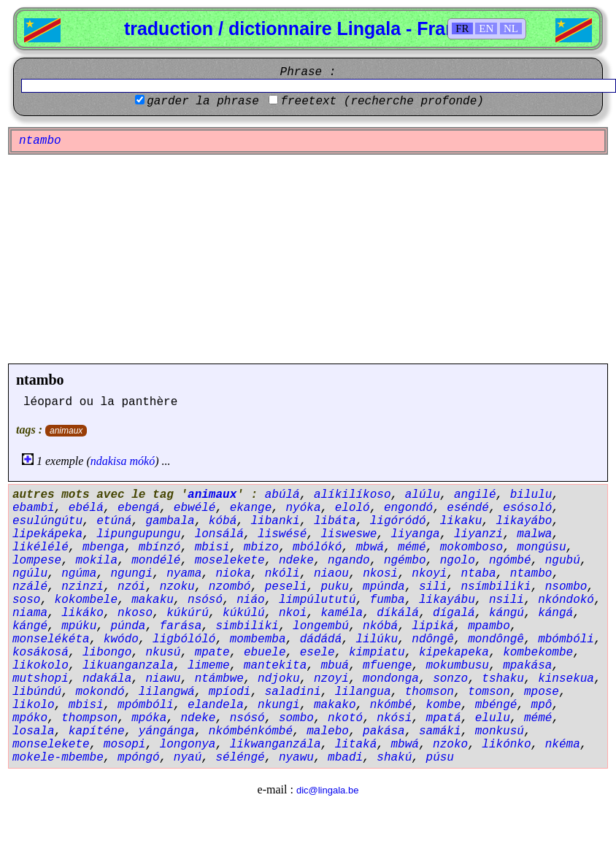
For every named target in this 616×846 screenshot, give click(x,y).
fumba (388, 600)
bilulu (531, 495)
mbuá (334, 666)
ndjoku (279, 679)
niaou (331, 574)
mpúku (79, 626)
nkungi (279, 705)
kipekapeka (454, 653)
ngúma (79, 574)
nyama (184, 574)
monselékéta (51, 639)
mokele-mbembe (58, 758)
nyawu (296, 758)
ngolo (458, 561)
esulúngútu (47, 521)
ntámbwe (219, 679)
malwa (534, 534)
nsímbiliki (496, 587)
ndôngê (433, 639)
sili (433, 587)
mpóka (149, 718)
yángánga (167, 731)
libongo (107, 653)
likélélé (41, 547)
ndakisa (109, 461)
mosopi (125, 745)
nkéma (563, 745)
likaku (461, 521)
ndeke (296, 561)
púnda (128, 626)
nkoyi (429, 574)
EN (486, 28)
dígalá (454, 613)
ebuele (265, 653)
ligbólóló (184, 639)
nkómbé (391, 705)
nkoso (135, 613)
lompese (37, 561)
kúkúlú (244, 613)
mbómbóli (566, 639)
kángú (507, 613)
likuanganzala (128, 666)
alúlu (423, 495)
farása (181, 626)
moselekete (230, 561)
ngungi (131, 574)
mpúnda (384, 587)
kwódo (121, 639)
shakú (394, 758)
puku (334, 587)
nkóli (282, 574)
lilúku (377, 639)
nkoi (293, 613)
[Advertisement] (308, 259)
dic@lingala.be (327, 790)
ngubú (563, 561)
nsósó (205, 600)
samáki (440, 731)
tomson (489, 692)
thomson (430, 692)
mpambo (489, 626)
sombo (296, 718)
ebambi (34, 508)
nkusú (163, 653)
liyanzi (478, 534)
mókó (143, 461)
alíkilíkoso (353, 495)
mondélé (156, 561)
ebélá (86, 508)
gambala (170, 521)
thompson (89, 718)
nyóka (303, 508)
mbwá (370, 547)
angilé (475, 495)
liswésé (282, 534)
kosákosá (41, 653)
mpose (542, 692)
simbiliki (247, 626)
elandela (216, 705)
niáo (250, 600)
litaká (356, 745)
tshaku (503, 679)
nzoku (177, 587)
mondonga (391, 679)
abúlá (282, 495)
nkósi (394, 718)
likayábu (447, 600)
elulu (493, 718)
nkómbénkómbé (251, 731)
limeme (209, 666)
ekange (251, 508)
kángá (555, 613)
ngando (349, 561)
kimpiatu (377, 653)
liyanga (416, 534)
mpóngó (139, 758)
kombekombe (538, 653)
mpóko (30, 718)
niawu (163, 679)
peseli (286, 587)
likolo (34, 705)
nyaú (188, 758)
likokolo (41, 666)
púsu (440, 758)
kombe (444, 705)
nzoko (450, 745)
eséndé (468, 508)
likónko (506, 745)
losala (34, 731)
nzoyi (331, 679)
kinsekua (566, 679)
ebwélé (195, 508)
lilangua (363, 692)
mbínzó (160, 547)
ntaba (479, 574)
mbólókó (317, 547)
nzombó (230, 587)
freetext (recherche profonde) (382, 101)
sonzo (450, 679)
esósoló (527, 508)
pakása (384, 731)
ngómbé (510, 561)
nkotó (345, 718)
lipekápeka (47, 534)
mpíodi (230, 692)
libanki (275, 521)
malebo (328, 731)
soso (26, 600)
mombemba (258, 639)
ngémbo (405, 561)
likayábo (524, 521)
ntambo (40, 380)
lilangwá (167, 692)
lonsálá (219, 534)
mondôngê (496, 639)
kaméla (342, 613)
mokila (96, 561)
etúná (114, 521)
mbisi (212, 547)
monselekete (51, 745)
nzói (131, 587)
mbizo (261, 547)
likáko (82, 613)
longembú (321, 626)
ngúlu (30, 574)
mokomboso (471, 547)
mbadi (345, 758)
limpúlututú (317, 600)
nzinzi (82, 587)
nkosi (380, 574)
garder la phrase (203, 101)
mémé (412, 547)
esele (317, 653)
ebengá (139, 508)
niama (30, 613)
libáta (335, 521)
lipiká (433, 626)
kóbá (223, 521)
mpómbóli (146, 705)
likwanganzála (276, 745)
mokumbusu (458, 666)
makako (335, 705)
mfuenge (387, 666)
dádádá (321, 639)
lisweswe (349, 534)
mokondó (100, 692)
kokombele (86, 600)
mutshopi (41, 679)
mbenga (104, 547)
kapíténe (97, 731)
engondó (408, 508)
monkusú (500, 731)
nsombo (566, 587)
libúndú (37, 692)
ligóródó (398, 521)
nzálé (30, 587)
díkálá (398, 613)
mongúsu (541, 547)
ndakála (107, 679)
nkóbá (380, 626)
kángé (30, 626)
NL (511, 28)
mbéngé (496, 705)
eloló (353, 508)
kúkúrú (188, 613)
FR (462, 28)
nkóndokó (566, 600)
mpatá (444, 718)
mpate (212, 653)
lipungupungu (138, 534)
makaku (153, 600)
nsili (507, 600)
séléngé (240, 758)
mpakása (527, 666)
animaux (66, 431)
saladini (293, 692)
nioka (233, 574)
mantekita (275, 666)
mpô (542, 705)
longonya (188, 745)
